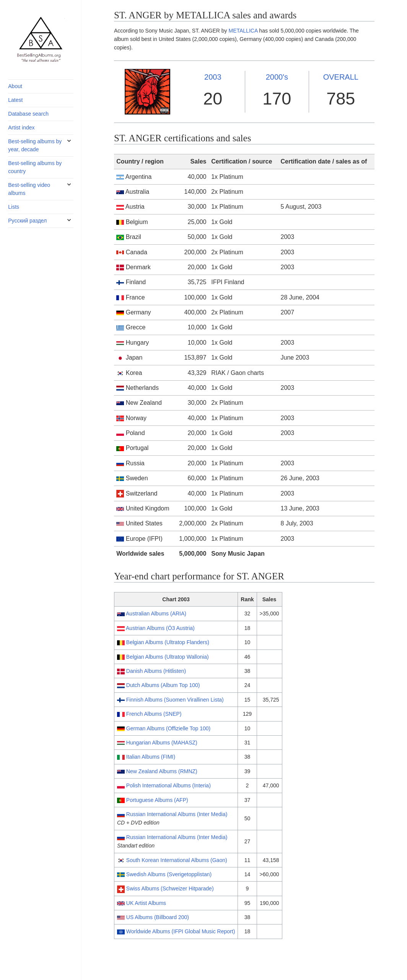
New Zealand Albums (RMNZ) (162, 771)
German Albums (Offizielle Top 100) (168, 728)
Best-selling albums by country (35, 167)
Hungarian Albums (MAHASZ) (162, 743)
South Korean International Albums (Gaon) (177, 860)
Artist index (21, 128)
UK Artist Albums (146, 903)
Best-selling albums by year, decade (35, 145)
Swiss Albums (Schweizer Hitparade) (170, 888)
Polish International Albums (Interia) (168, 785)
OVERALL (341, 77)
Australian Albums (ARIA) (156, 614)
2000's (277, 77)
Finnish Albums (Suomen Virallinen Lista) (175, 700)
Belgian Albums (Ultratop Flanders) (168, 642)
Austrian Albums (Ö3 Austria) (160, 628)
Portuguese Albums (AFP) (157, 800)
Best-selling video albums (29, 189)
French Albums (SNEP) (154, 714)
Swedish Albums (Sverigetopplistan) (169, 874)
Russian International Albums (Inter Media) (177, 814)
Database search (28, 114)
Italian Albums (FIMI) (151, 757)
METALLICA (243, 31)
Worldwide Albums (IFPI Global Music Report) (181, 931)
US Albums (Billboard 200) (158, 917)
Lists (14, 207)
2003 (213, 77)
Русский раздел (27, 221)
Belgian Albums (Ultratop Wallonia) (168, 657)
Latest (15, 100)
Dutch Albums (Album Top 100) (163, 685)
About (15, 86)
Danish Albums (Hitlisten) (156, 671)
